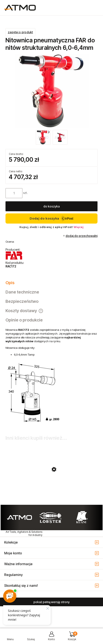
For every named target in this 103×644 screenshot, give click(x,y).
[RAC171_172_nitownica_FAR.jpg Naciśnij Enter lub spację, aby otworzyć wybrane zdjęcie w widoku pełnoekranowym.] (52, 91)
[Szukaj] (31, 638)
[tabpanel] (51, 377)
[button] (10, 638)
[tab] (51, 283)
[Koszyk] (72, 638)
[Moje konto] (51, 638)
